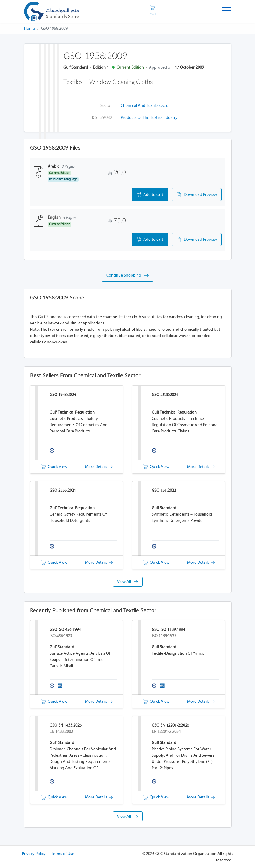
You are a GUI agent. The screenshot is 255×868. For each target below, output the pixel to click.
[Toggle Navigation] (226, 11)
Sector (106, 105)
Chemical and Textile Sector (145, 105)
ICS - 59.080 (102, 118)
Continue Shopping (128, 275)
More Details (99, 467)
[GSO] (52, 11)
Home (29, 28)
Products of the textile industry (149, 118)
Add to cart (150, 195)
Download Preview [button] (197, 195)
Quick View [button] (54, 467)
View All (128, 582)
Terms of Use (63, 854)
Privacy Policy (34, 854)
